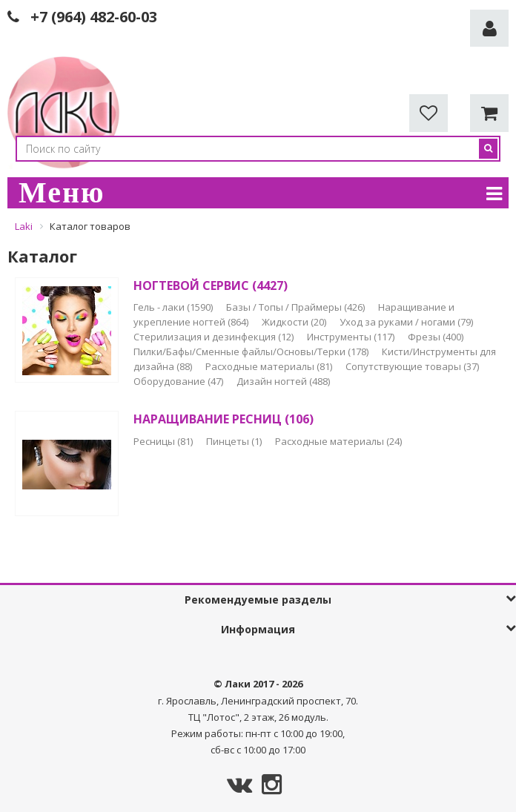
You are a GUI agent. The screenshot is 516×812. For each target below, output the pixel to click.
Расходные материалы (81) (270, 366)
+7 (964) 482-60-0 (90, 17)
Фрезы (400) (436, 337)
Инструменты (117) (352, 337)
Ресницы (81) (164, 441)
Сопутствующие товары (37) (412, 366)
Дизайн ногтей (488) (283, 381)
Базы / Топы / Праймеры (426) (297, 307)
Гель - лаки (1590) (174, 307)
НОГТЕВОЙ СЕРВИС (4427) (211, 285)
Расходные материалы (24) (338, 441)
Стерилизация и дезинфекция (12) (215, 337)
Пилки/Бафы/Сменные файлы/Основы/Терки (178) (252, 351)
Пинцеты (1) (235, 441)
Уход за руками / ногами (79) (406, 322)
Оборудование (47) (179, 381)
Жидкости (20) (295, 322)
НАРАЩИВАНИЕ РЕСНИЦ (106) (224, 419)
